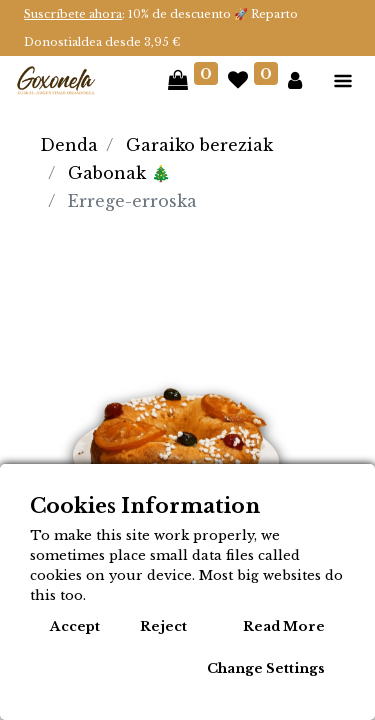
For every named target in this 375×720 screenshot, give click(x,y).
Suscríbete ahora (73, 14)
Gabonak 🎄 (119, 173)
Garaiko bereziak (199, 145)
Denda (69, 145)
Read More (284, 626)
